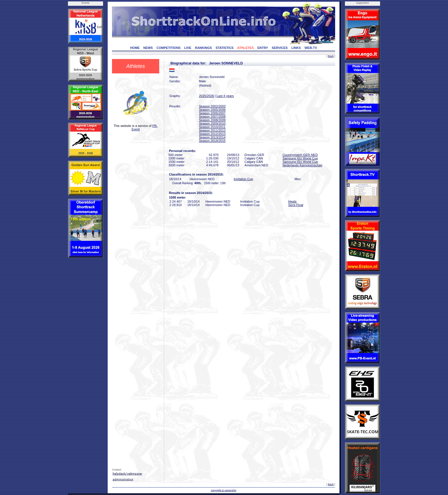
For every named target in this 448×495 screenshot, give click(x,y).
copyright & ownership (224, 490)
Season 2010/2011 (212, 127)
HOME (135, 48)
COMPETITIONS (168, 48)
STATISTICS (225, 48)
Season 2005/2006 (212, 110)
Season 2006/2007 (212, 113)
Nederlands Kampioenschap (302, 165)
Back (331, 56)
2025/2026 (206, 96)
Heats (292, 201)
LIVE (188, 48)
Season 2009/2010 (212, 123)
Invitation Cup (243, 179)
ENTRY (263, 48)
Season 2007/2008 (212, 117)
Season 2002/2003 (212, 106)
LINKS (296, 48)
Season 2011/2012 (212, 130)
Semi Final (296, 205)
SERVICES (280, 48)
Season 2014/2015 (212, 141)
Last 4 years (225, 96)
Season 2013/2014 (212, 137)
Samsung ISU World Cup (300, 158)
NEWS (148, 48)
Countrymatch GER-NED (300, 155)
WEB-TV (311, 48)
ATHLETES (245, 48)
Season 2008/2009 (212, 120)
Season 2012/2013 (212, 134)
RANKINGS (203, 48)
